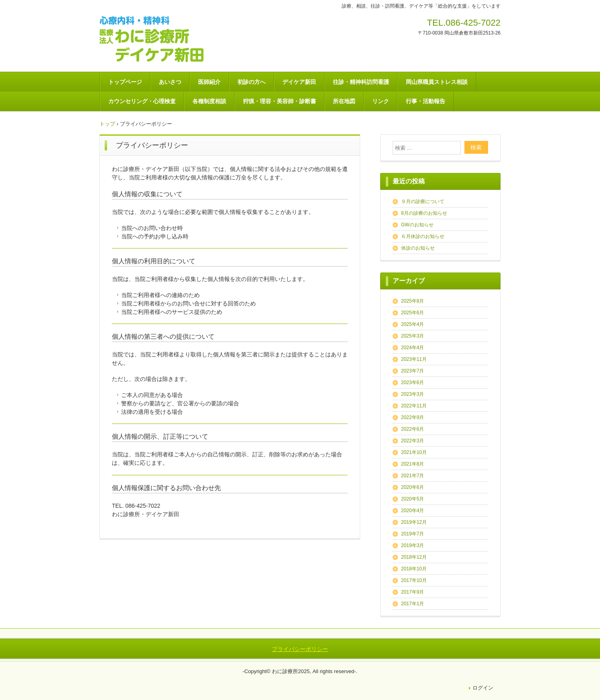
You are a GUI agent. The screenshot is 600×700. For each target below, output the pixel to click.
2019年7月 (412, 534)
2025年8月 (412, 301)
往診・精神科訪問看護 (361, 82)
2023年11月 (414, 359)
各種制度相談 (209, 101)
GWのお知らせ (417, 225)
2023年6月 (412, 383)
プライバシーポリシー (300, 649)
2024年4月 (412, 348)
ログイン (483, 688)
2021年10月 (414, 452)
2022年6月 (412, 429)
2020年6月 (412, 487)
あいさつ (170, 82)
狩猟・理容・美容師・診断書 (280, 101)
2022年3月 (412, 441)
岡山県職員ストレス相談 (437, 82)
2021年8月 (412, 464)
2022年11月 (414, 406)
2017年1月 (412, 604)
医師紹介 (209, 82)
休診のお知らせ (418, 248)
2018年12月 (414, 557)
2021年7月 (412, 476)
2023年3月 (412, 394)
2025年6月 (412, 313)
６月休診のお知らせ (423, 236)
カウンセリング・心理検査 (142, 101)
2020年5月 (412, 499)
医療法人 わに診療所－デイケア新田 (158, 40)
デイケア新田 (299, 82)
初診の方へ (251, 82)
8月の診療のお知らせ (424, 213)
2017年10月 (414, 580)
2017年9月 (412, 592)
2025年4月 (412, 324)
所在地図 (344, 101)
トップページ (125, 82)
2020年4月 (412, 511)
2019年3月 (412, 545)
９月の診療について (423, 201)
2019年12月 (414, 522)
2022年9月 (412, 417)
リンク (381, 101)
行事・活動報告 (426, 101)
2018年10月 (414, 569)
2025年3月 (412, 336)
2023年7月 (412, 371)
